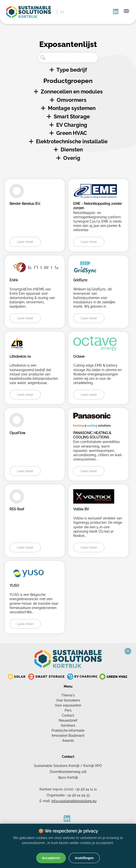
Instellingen (84, 858)
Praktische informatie (68, 730)
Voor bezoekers (68, 700)
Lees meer (25, 242)
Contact (68, 715)
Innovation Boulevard (68, 736)
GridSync (80, 280)
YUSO (14, 586)
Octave (79, 356)
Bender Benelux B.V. (25, 204)
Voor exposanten (68, 705)
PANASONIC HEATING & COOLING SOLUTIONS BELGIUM (92, 435)
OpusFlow (17, 433)
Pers (68, 710)
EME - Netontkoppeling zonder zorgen (98, 206)
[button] (128, 651)
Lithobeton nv (20, 356)
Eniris (14, 280)
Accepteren (51, 858)
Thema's (68, 695)
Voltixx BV (81, 509)
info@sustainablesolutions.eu (74, 801)
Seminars (68, 725)
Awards (68, 741)
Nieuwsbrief (68, 720)
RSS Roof (17, 509)
